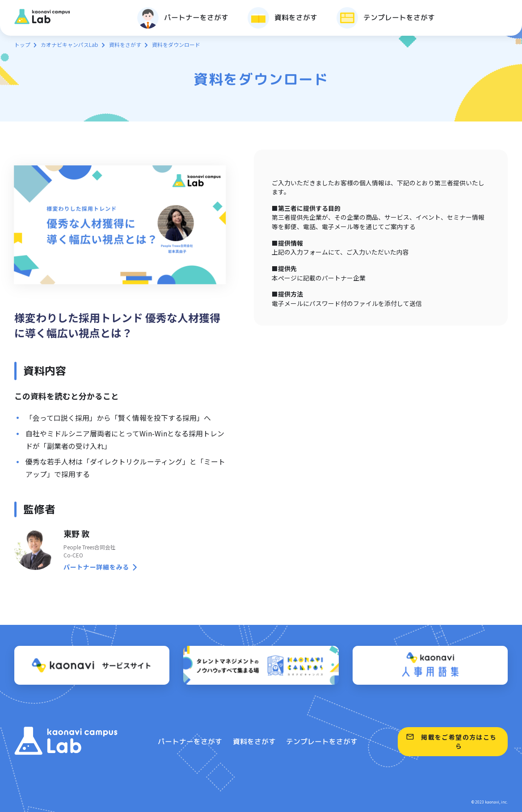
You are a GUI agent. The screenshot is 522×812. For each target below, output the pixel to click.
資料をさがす (125, 44)
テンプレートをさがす (322, 741)
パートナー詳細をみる (96, 567)
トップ (22, 44)
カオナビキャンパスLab (69, 44)
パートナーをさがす (190, 741)
